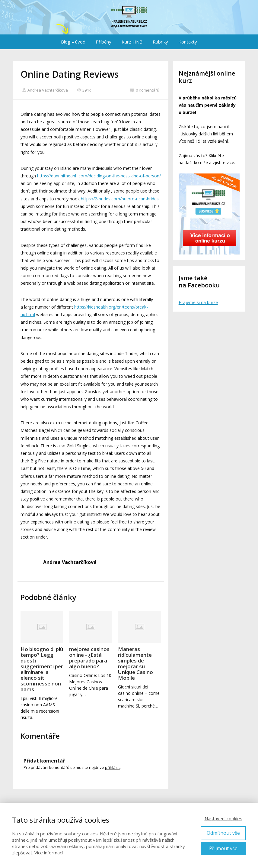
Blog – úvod (73, 42)
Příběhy (104, 42)
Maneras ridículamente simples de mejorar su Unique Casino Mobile (135, 663)
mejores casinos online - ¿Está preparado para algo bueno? (89, 658)
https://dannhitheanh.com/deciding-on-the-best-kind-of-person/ (99, 176)
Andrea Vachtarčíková (45, 90)
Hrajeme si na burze (198, 302)
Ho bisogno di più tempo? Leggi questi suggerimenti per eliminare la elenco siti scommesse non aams (42, 669)
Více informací (49, 853)
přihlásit (112, 767)
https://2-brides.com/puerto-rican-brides (120, 199)
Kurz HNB (132, 42)
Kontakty (188, 42)
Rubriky (160, 42)
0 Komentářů (145, 90)
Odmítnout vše (223, 833)
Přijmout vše (223, 848)
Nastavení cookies (223, 818)
